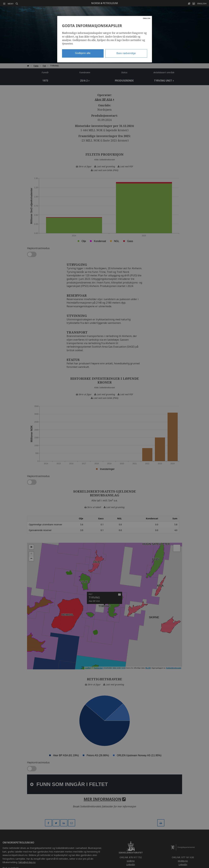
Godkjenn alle (83, 53)
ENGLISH (147, 18)
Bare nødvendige (126, 53)
